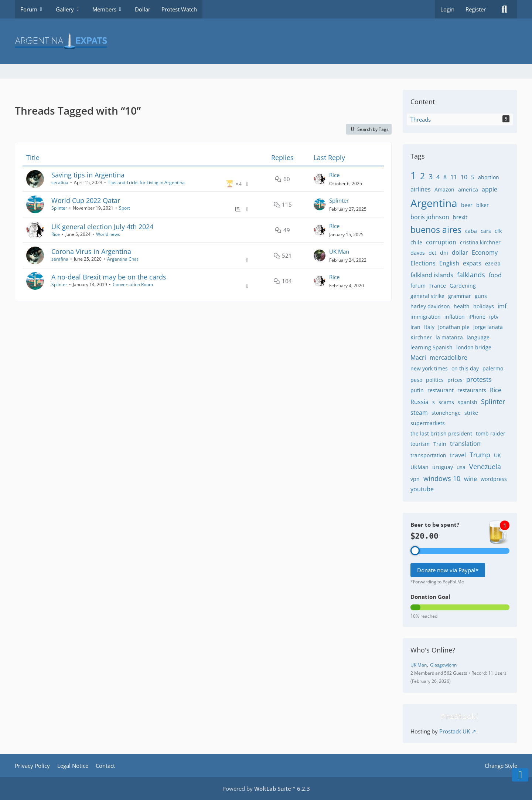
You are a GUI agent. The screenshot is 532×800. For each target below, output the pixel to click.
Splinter (59, 208)
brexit (460, 217)
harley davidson (430, 306)
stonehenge (446, 413)
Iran (415, 327)
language (478, 337)
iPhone (477, 317)
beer (467, 205)
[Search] (504, 9)
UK (497, 455)
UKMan (420, 467)
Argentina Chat (123, 259)
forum (418, 286)
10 (464, 177)
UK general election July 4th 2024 (102, 227)
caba (471, 231)
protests (479, 379)
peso (416, 380)
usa (461, 467)
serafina (60, 182)
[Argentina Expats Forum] (266, 41)
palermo (493, 368)
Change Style (501, 766)
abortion (489, 177)
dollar (460, 252)
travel (458, 455)
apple (490, 189)
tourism (420, 444)
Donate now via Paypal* (448, 570)
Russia (420, 402)
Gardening (463, 286)
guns (481, 296)
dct (432, 253)
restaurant (441, 390)
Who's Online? (433, 650)
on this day (465, 368)
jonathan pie (454, 327)
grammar (460, 296)
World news (108, 234)
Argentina (434, 203)
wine (470, 479)
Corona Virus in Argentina (91, 251)
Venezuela (485, 467)
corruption (441, 242)
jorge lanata (488, 327)
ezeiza (493, 263)
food (495, 275)
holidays (484, 306)
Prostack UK (455, 731)
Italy (429, 327)
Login (447, 9)
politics (435, 380)
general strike (427, 296)
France (438, 286)
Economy (485, 252)
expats (472, 263)
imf (502, 306)
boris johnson (430, 217)
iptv (494, 317)
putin (417, 390)
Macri (418, 357)
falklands (471, 275)
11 (454, 177)
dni (444, 253)
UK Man (339, 251)
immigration (426, 317)
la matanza (449, 337)
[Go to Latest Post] (320, 179)
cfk (498, 231)
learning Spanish (432, 347)
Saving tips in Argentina (88, 175)
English (449, 263)
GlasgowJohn (443, 665)
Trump (480, 455)
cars (486, 231)
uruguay (443, 467)
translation (465, 444)
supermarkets (428, 423)
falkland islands (432, 275)
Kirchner (421, 337)
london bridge (474, 347)
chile (416, 242)
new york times (429, 368)
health (462, 306)
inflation (455, 317)
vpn (415, 479)
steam (419, 413)
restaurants (472, 390)
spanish (468, 402)
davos (418, 253)
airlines (421, 189)
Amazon (444, 189)
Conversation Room (133, 284)
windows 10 (442, 478)
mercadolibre (449, 357)
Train (440, 444)
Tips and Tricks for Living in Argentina (146, 182)
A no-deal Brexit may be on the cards (109, 277)
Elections (423, 263)
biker (482, 205)
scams (446, 402)
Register (476, 9)
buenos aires (436, 230)
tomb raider (491, 433)
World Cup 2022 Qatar (86, 200)
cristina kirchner (480, 242)
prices (455, 380)
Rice (334, 175)
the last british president (441, 433)
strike (471, 413)
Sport (125, 208)
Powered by (266, 789)
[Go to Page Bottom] (520, 775)
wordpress (494, 479)
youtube (422, 489)
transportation (428, 455)
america (468, 189)
